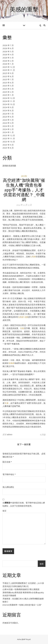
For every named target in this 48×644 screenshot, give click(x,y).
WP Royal (27, 639)
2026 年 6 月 (8, 48)
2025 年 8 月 (8, 76)
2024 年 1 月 (8, 132)
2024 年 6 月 (8, 117)
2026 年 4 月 (8, 54)
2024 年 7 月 (8, 114)
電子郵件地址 (9, 474)
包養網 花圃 (23, 317)
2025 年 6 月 (8, 83)
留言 (4, 511)
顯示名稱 (7, 462)
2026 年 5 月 (8, 51)
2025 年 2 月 (8, 92)
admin (10, 434)
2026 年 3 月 (8, 58)
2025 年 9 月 (8, 73)
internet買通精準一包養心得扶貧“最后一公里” (22, 605)
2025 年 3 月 (8, 89)
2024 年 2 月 (8, 129)
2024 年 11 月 (9, 101)
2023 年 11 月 (9, 138)
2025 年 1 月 (8, 95)
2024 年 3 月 (8, 126)
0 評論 (43, 435)
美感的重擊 (24, 9)
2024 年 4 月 (8, 123)
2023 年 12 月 (9, 135)
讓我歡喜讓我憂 (9, 166)
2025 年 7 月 (8, 79)
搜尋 (42, 564)
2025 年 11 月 (9, 70)
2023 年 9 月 (8, 145)
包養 (22, 328)
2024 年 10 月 (9, 104)
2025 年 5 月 (8, 86)
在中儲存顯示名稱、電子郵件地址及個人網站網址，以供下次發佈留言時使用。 (24, 504)
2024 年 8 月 (8, 110)
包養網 (33, 257)
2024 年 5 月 (8, 120)
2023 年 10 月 (9, 142)
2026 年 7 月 (8, 45)
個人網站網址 (8, 487)
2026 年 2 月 (8, 61)
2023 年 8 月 (8, 148)
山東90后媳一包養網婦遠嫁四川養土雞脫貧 (21, 589)
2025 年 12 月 (9, 67)
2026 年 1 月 (8, 64)
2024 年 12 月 (9, 98)
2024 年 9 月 (8, 107)
